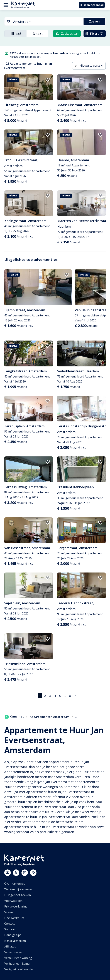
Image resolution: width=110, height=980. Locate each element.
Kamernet (14, 716)
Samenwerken (14, 952)
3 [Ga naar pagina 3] (50, 696)
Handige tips (13, 935)
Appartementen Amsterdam (50, 717)
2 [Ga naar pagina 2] (45, 696)
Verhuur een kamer (17, 964)
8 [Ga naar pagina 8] (70, 696)
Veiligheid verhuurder (19, 969)
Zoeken (94, 21)
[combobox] (42, 22)
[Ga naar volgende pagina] (75, 696)
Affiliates (10, 946)
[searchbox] (47, 22)
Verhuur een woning (18, 958)
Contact (9, 924)
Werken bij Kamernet (19, 889)
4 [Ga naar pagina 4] (55, 696)
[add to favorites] (48, 80)
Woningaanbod (92, 5)
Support (10, 929)
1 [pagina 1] (40, 696)
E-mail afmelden (15, 941)
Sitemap (10, 912)
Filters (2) (94, 34)
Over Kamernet (14, 884)
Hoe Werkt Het (14, 918)
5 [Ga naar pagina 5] (60, 696)
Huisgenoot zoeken (18, 895)
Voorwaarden (13, 901)
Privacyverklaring (16, 906)
